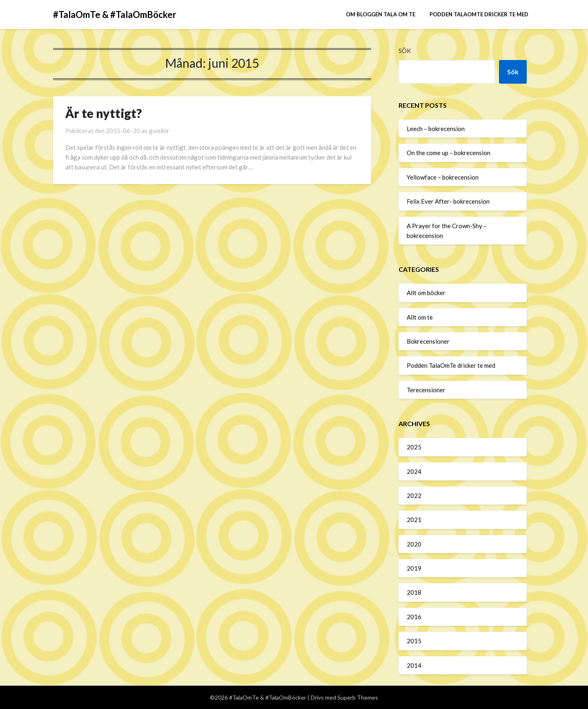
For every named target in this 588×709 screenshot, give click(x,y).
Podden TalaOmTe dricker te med (479, 14)
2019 (414, 568)
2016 (414, 617)
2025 (414, 447)
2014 (414, 665)
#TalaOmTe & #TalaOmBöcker (115, 14)
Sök (405, 51)
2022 (414, 496)
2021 (414, 520)
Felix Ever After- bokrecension (448, 201)
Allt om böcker (426, 293)
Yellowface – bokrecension (443, 177)
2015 (414, 641)
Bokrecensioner (428, 341)
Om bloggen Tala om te (381, 14)
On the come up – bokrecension (449, 153)
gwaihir (159, 131)
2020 (414, 544)
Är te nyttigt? (104, 113)
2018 (414, 592)
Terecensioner (426, 390)
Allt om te (420, 317)
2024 (414, 471)
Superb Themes (358, 697)
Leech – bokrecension (436, 129)
